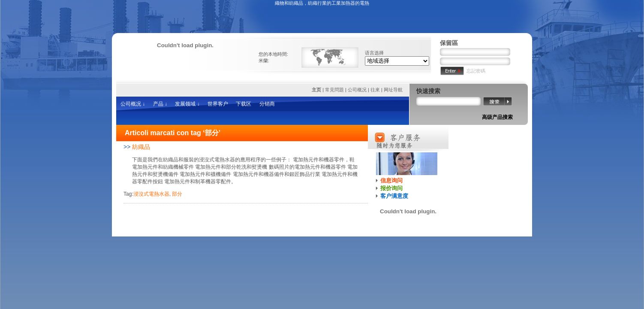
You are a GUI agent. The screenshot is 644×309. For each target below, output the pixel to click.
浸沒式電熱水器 (151, 194)
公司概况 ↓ (133, 104)
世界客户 (218, 104)
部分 (177, 194)
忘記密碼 (476, 71)
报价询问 (391, 188)
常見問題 (334, 90)
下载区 (244, 104)
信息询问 (391, 180)
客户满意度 (394, 196)
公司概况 (357, 90)
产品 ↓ (160, 104)
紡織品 (141, 147)
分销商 (267, 104)
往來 (375, 90)
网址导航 (393, 90)
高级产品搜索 (497, 117)
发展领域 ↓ (187, 104)
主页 (317, 90)
